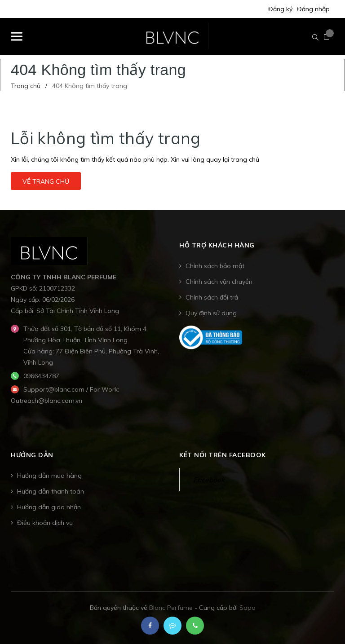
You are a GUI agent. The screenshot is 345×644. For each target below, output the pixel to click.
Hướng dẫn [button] (32, 455)
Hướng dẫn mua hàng (49, 476)
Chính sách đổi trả (212, 297)
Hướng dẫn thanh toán (51, 491)
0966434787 (41, 376)
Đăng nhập (313, 9)
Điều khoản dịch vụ (45, 523)
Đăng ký (280, 9)
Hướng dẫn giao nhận (49, 507)
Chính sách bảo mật (215, 266)
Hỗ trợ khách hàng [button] (217, 245)
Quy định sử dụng (211, 313)
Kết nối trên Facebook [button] (223, 455)
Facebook (209, 480)
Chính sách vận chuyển (219, 282)
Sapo (248, 608)
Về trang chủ (46, 181)
